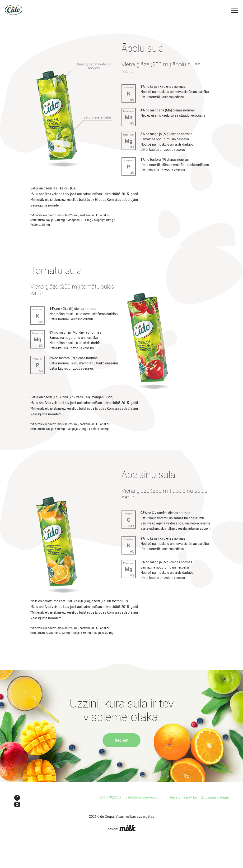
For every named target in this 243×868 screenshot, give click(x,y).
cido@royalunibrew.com (144, 797)
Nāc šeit (121, 740)
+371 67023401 (110, 797)
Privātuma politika (183, 797)
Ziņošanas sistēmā (215, 797)
